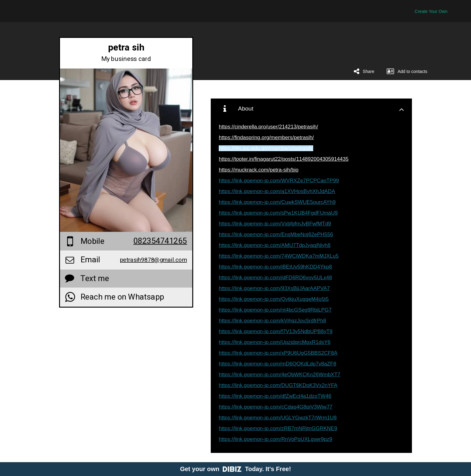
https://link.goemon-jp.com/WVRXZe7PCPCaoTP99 (279, 181)
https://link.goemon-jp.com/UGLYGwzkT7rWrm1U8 (278, 418)
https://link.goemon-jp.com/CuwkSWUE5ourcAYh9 (277, 202)
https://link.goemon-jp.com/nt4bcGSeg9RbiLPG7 (275, 310)
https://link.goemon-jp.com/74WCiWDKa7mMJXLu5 (279, 256)
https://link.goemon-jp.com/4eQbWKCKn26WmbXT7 (279, 375)
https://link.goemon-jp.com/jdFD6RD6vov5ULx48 (275, 278)
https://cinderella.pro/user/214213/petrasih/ (268, 127)
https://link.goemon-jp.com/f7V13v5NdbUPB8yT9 (275, 331)
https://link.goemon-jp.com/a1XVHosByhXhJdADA (277, 191)
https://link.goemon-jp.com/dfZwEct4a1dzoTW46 (275, 396)
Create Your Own (431, 11)
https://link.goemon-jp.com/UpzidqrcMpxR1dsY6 (275, 342)
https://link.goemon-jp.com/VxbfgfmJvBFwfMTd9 (275, 224)
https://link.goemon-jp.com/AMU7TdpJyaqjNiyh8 (275, 245)
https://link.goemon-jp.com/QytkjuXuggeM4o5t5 (274, 299)
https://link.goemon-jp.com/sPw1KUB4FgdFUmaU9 (278, 213)
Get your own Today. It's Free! (235, 469)
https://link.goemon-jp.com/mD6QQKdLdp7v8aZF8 (277, 364)
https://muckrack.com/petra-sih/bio (259, 170)
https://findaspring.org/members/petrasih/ (266, 137)
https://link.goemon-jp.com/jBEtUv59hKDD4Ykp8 (275, 267)
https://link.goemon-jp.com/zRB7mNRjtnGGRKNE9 (278, 428)
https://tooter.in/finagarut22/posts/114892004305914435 (284, 159)
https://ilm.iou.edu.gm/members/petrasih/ (266, 148)
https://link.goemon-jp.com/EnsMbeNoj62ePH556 (276, 234)
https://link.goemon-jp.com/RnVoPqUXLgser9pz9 (275, 439)
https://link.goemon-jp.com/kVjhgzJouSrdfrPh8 (272, 321)
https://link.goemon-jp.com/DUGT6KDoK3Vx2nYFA (278, 385)
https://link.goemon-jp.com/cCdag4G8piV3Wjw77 (275, 407)
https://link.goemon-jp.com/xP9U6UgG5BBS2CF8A (278, 353)
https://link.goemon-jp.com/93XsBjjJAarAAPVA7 (274, 288)
